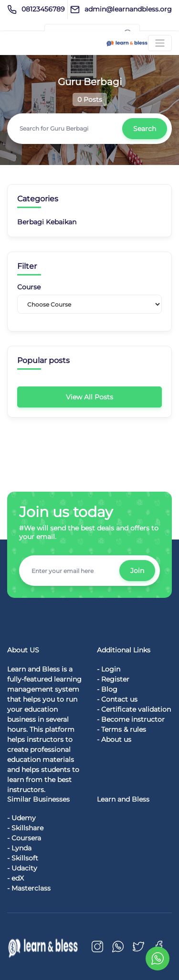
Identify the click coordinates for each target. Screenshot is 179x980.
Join (137, 571)
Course (29, 287)
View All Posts (89, 397)
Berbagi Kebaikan (47, 222)
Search (145, 129)
